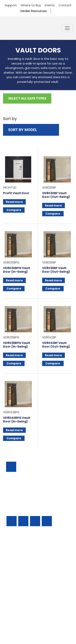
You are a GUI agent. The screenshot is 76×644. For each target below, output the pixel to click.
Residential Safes (19, 561)
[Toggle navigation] (67, 28)
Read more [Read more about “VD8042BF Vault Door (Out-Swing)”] (54, 355)
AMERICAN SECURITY (29, 623)
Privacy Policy (38, 627)
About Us (13, 602)
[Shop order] (31, 130)
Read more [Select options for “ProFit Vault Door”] (14, 202)
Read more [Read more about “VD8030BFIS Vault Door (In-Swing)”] (14, 280)
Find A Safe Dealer (21, 568)
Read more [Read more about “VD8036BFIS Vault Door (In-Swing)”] (14, 355)
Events (50, 5)
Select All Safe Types (27, 98)
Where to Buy (31, 5)
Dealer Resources (34, 11)
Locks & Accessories (22, 575)
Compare (14, 210)
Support (11, 5)
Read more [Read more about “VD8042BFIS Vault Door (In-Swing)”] (14, 430)
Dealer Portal (17, 609)
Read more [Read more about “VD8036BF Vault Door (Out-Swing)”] (54, 280)
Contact (65, 5)
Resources (14, 588)
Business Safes (18, 547)
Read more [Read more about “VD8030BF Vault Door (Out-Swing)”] (54, 206)
